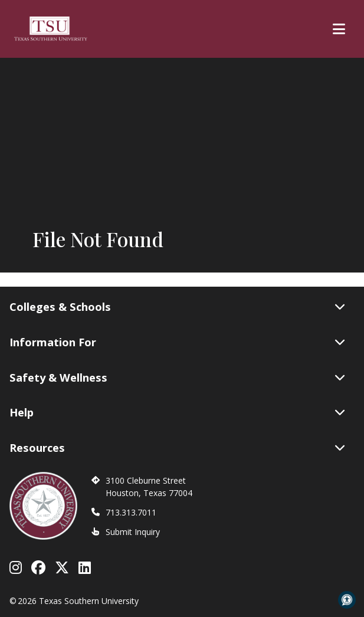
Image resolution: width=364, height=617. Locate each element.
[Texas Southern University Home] (51, 29)
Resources (177, 448)
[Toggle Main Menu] (339, 29)
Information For (177, 342)
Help (177, 412)
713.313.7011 (131, 512)
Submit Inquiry (133, 532)
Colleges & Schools (177, 307)
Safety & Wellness (177, 378)
